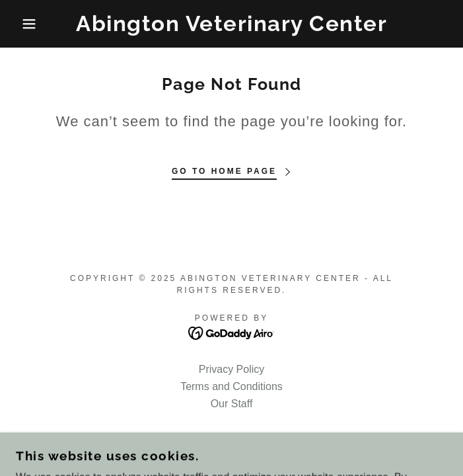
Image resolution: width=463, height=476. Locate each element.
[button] (30, 24)
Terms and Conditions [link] (231, 386)
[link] (232, 24)
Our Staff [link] (232, 404)
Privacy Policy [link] (232, 369)
